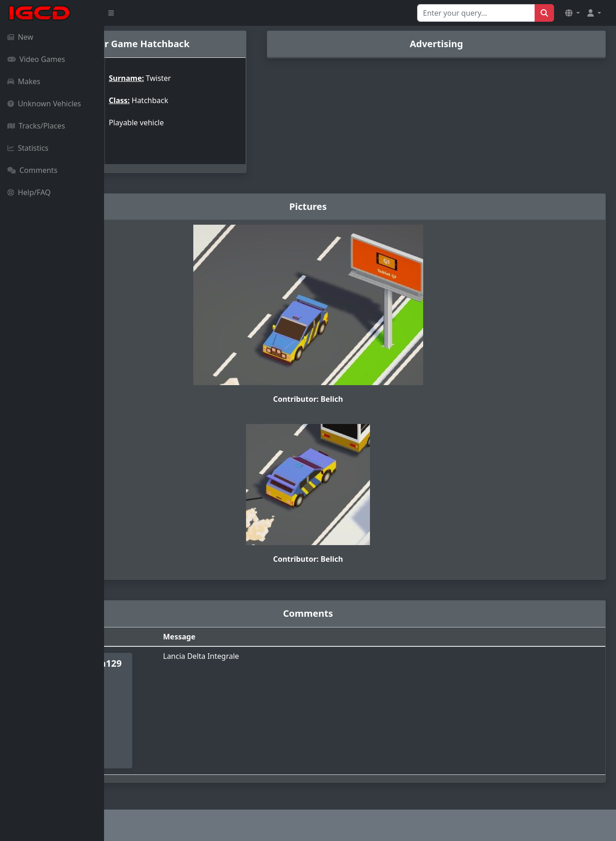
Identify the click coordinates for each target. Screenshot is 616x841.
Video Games (36, 59)
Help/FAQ (29, 192)
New (20, 37)
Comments (32, 170)
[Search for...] (476, 13)
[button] (573, 13)
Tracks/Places (36, 126)
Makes (24, 81)
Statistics (28, 148)
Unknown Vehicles (44, 104)
